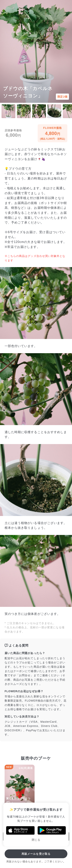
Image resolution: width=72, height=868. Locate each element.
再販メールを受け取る (36, 854)
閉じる (36, 840)
